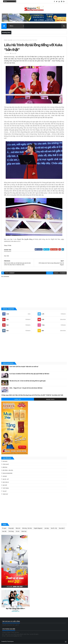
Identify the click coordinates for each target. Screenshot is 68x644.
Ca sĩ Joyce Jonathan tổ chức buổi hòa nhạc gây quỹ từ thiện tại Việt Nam (29, 374)
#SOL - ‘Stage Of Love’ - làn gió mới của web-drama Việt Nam (26, 388)
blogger (50, 273)
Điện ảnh (5, 467)
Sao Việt (10, 40)
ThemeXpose (10, 641)
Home (6, 40)
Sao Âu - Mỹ (6, 479)
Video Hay (5, 494)
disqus (56, 273)
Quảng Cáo (18, 399)
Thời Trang (6, 488)
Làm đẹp (5, 476)
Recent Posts (50, 399)
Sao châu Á (6, 482)
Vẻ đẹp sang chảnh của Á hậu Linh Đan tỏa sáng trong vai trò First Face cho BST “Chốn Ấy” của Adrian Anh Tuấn (32, 395)
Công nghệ (6, 464)
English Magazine (7, 473)
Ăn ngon (5, 461)
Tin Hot (5, 491)
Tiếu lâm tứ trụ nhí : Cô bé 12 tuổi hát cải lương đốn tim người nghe (27, 381)
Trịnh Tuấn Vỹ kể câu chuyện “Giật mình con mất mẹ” (24, 367)
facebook (63, 273)
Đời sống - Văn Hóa (8, 470)
